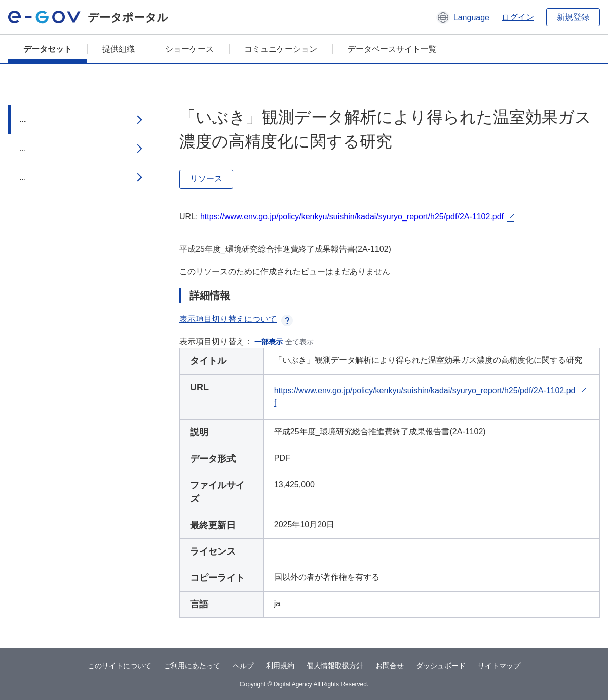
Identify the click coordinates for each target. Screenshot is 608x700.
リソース (206, 179)
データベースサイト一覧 (392, 49)
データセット (48, 49)
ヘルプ (243, 666)
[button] (463, 17)
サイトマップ (499, 666)
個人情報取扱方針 (335, 666)
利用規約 (280, 666)
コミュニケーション (281, 49)
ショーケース (189, 49)
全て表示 (299, 342)
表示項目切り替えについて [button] (236, 319)
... (23, 119)
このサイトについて (120, 666)
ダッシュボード (441, 666)
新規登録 (573, 17)
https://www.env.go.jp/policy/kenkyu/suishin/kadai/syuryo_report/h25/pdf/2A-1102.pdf (352, 217)
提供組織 (119, 49)
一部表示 (269, 342)
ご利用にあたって (192, 666)
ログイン (518, 17)
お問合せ (390, 666)
